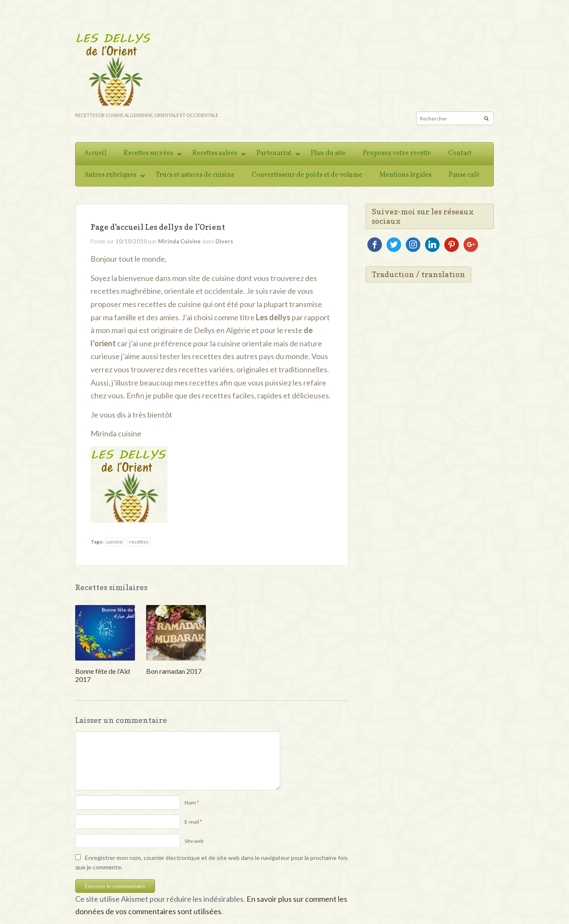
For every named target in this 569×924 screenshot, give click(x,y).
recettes (139, 542)
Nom (190, 803)
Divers (224, 241)
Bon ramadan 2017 (174, 671)
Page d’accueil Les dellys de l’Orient (158, 227)
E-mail (192, 822)
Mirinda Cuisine (179, 241)
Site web (194, 841)
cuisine (114, 542)
